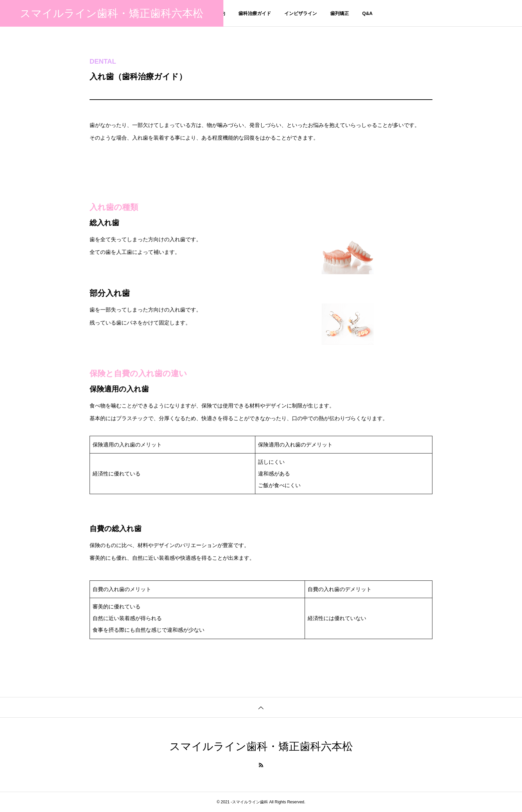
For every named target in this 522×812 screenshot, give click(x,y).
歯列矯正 (340, 13)
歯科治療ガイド (255, 13)
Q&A (367, 13)
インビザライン (301, 13)
